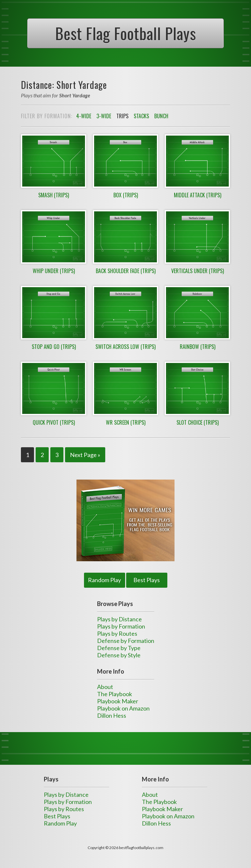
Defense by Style (119, 655)
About (105, 687)
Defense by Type (119, 648)
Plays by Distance (119, 619)
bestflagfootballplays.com (141, 848)
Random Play (104, 580)
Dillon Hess (112, 715)
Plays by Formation (121, 626)
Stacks (141, 116)
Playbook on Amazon (123, 708)
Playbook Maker (118, 701)
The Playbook (115, 694)
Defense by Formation (126, 641)
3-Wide (104, 116)
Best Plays (147, 580)
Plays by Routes (117, 633)
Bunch (161, 116)
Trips (122, 116)
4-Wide (84, 116)
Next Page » (85, 455)
